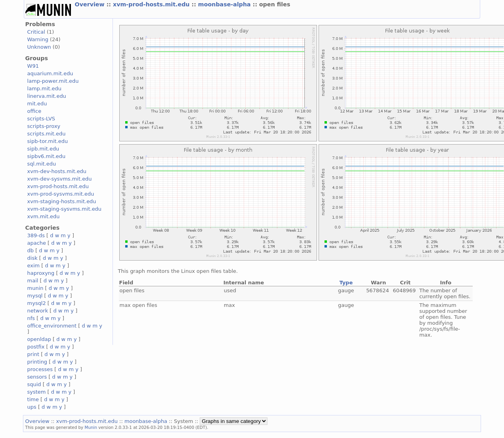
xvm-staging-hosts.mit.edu (62, 201)
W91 (33, 66)
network (38, 311)
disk (32, 258)
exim (34, 266)
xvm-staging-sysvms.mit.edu (64, 209)
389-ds (36, 235)
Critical (36, 32)
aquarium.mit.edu (50, 73)
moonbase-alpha (225, 4)
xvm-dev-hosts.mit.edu (57, 171)
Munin (91, 427)
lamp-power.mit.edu (53, 81)
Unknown (39, 47)
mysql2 (37, 303)
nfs (31, 318)
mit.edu (37, 104)
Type (346, 283)
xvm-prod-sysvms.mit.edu (61, 194)
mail (33, 281)
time (33, 399)
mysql (35, 296)
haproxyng (41, 273)
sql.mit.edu (42, 164)
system (37, 392)
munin (35, 288)
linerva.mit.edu (47, 96)
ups (32, 407)
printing (37, 362)
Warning (38, 39)
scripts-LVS (41, 119)
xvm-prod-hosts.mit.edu (152, 4)
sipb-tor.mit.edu (48, 141)
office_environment (52, 326)
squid (34, 384)
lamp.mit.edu (44, 89)
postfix (36, 347)
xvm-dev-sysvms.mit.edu (60, 179)
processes (40, 369)
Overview (91, 4)
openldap (39, 339)
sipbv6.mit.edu (47, 156)
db (31, 250)
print (33, 354)
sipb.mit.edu (43, 149)
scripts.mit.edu (47, 134)
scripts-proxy (44, 126)
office (34, 111)
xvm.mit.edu (44, 216)
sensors (37, 377)
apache (37, 243)
